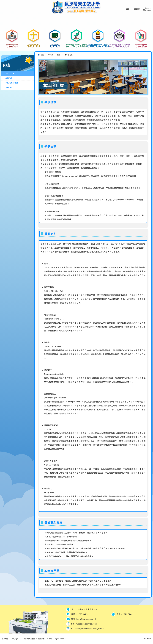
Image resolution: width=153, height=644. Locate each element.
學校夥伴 (141, 45)
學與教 (55, 45)
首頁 (42, 55)
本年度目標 (10, 73)
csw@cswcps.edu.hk (87, 619)
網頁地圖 (5, 639)
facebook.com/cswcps (86, 624)
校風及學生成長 (76, 45)
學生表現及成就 (98, 45)
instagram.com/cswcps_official (90, 629)
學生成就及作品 (12, 83)
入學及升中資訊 (120, 45)
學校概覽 (12, 45)
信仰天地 (33, 45)
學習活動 (9, 78)
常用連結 (9, 87)
